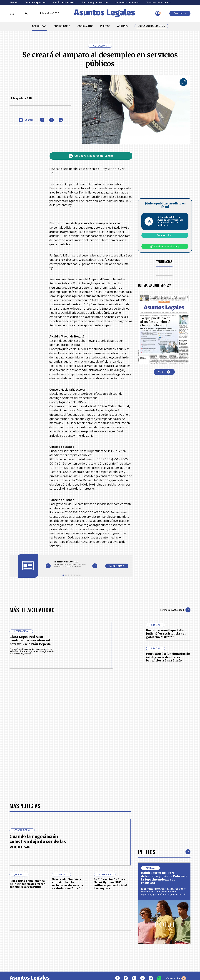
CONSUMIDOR (85, 26)
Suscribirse (180, 13)
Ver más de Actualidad (175, 610)
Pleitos (147, 852)
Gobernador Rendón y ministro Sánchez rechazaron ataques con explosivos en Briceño (67, 884)
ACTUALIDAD (39, 26)
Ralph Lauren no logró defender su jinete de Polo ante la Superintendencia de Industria (164, 878)
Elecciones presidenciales (95, 3)
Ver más (164, 372)
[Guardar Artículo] (26, 120)
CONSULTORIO (62, 26)
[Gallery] (71, 564)
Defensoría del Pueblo (127, 3)
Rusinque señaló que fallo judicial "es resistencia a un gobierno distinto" (166, 634)
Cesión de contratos (64, 3)
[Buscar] (27, 13)
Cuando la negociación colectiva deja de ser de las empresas (38, 841)
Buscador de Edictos (151, 26)
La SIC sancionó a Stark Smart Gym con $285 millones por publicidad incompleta (110, 884)
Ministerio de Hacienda (158, 3)
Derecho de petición (35, 3)
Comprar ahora (165, 235)
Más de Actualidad (32, 610)
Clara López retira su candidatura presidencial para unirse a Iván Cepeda (30, 640)
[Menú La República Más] (12, 13)
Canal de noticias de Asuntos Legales (91, 156)
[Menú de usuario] (158, 13)
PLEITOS (105, 26)
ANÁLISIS (122, 26)
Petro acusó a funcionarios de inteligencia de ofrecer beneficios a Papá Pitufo (168, 657)
